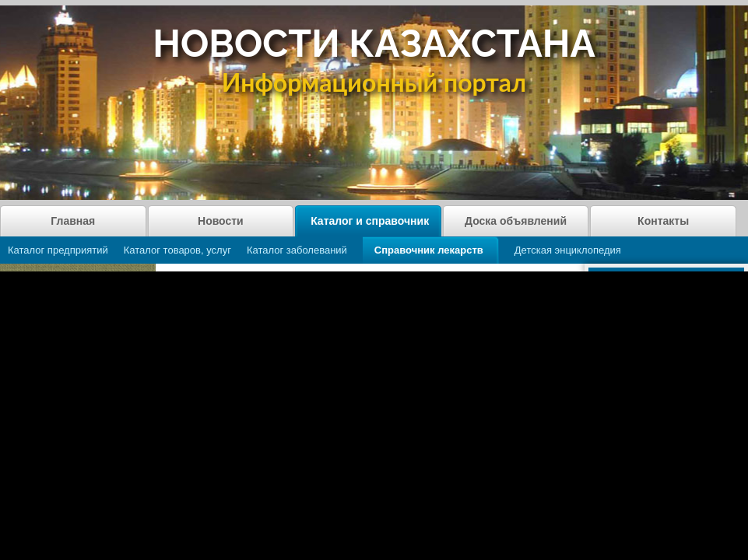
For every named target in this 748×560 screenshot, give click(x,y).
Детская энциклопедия (568, 250)
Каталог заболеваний (297, 250)
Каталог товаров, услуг (177, 250)
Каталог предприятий (58, 250)
